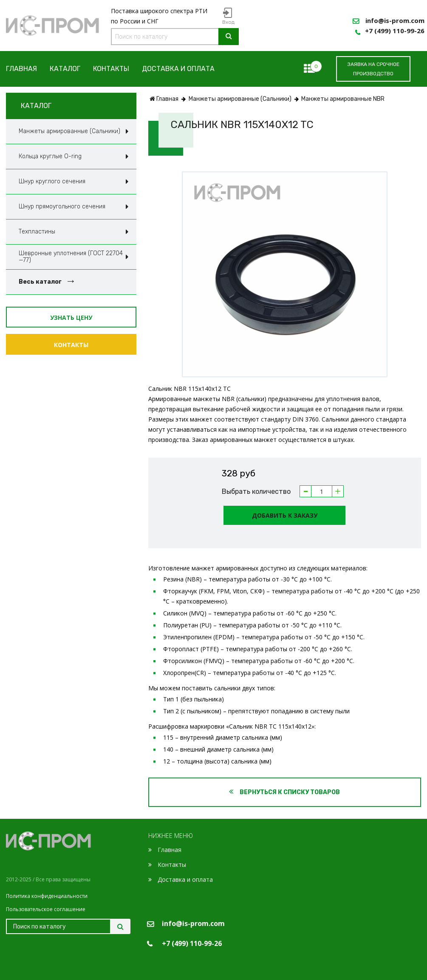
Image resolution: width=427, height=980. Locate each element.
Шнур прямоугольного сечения (62, 207)
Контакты (111, 69)
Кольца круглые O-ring (50, 156)
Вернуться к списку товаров (284, 792)
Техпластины (37, 232)
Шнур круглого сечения (52, 181)
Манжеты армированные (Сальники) (69, 131)
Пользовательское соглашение (46, 909)
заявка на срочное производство (373, 69)
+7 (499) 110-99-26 (395, 31)
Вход (228, 22)
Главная (21, 69)
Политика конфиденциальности (47, 896)
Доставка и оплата (178, 69)
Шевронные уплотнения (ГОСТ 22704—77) (71, 257)
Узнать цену (71, 318)
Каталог (65, 69)
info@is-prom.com (395, 20)
